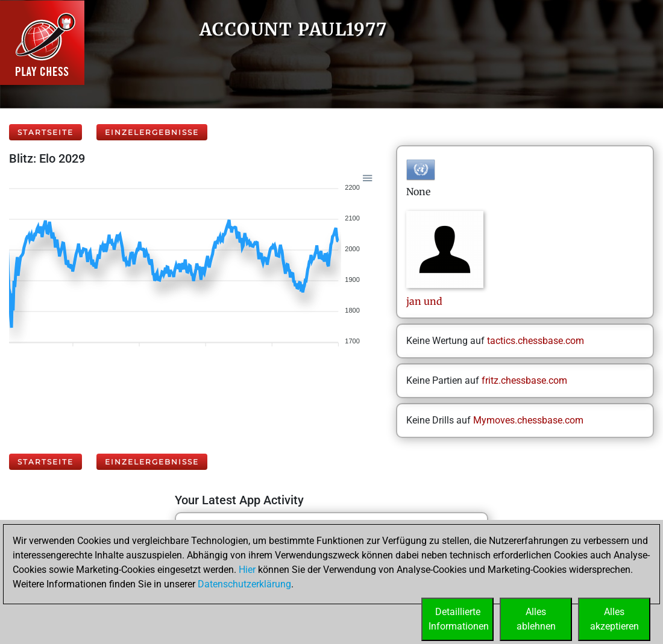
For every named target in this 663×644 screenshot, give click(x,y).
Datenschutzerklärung (244, 584)
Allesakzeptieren (614, 619)
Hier (247, 570)
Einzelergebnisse (152, 132)
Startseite (46, 132)
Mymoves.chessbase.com (528, 420)
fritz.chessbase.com (524, 380)
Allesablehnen (536, 619)
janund (424, 301)
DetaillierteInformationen (459, 619)
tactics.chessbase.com (536, 341)
